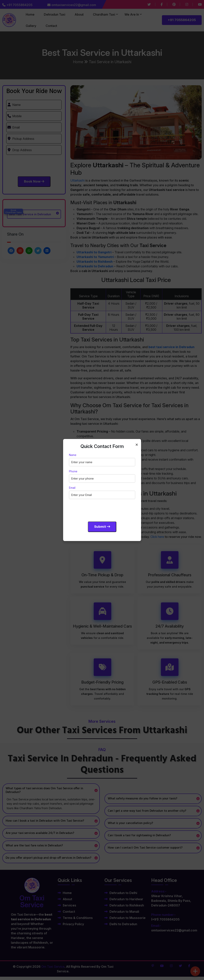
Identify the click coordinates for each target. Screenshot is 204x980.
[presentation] (99, 510)
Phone (73, 471)
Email (72, 488)
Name (73, 455)
